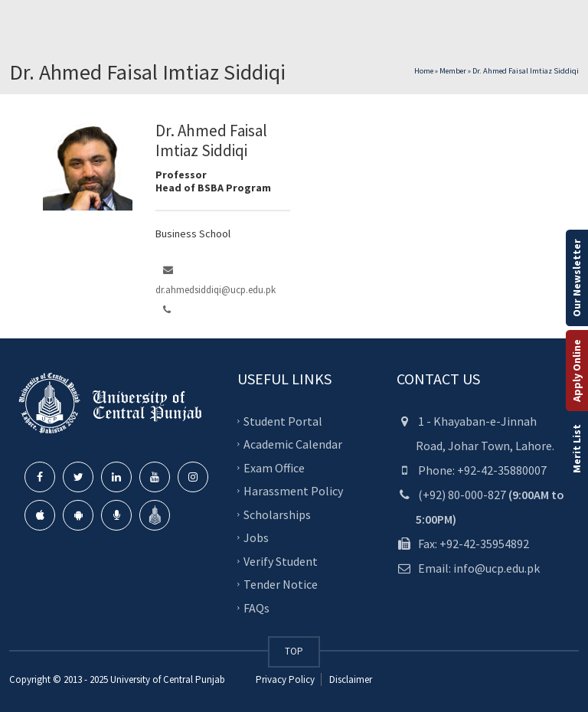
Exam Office (274, 467)
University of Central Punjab (168, 679)
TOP (294, 651)
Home (424, 71)
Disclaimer (350, 679)
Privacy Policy (285, 679)
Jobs (256, 537)
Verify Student (281, 560)
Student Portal (283, 420)
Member (453, 71)
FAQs (256, 607)
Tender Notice (281, 584)
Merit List (577, 449)
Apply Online (577, 371)
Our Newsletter (577, 278)
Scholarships (277, 514)
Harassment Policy (293, 491)
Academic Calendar (293, 444)
